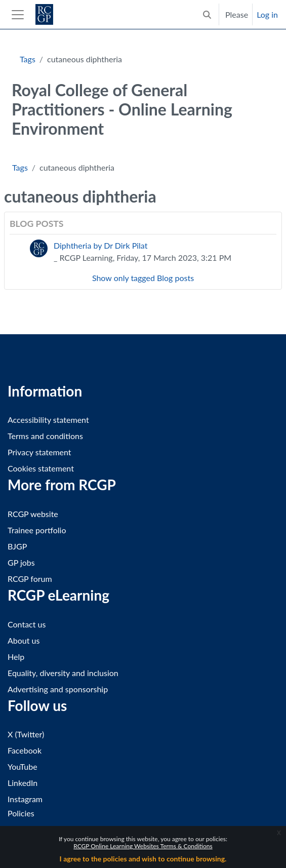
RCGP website (33, 514)
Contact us (27, 624)
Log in (267, 14)
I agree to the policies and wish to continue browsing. (143, 859)
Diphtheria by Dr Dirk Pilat (100, 245)
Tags (28, 59)
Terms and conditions (45, 436)
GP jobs (21, 562)
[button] (207, 14)
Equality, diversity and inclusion (63, 673)
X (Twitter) (26, 734)
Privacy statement (39, 452)
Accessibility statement (48, 420)
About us (24, 640)
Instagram (25, 799)
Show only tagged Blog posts (143, 278)
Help (16, 657)
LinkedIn (23, 783)
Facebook (25, 750)
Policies (21, 813)
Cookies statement (41, 468)
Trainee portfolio (37, 530)
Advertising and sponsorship (58, 689)
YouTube (23, 766)
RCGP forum (30, 579)
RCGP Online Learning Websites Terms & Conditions (143, 846)
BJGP (17, 546)
